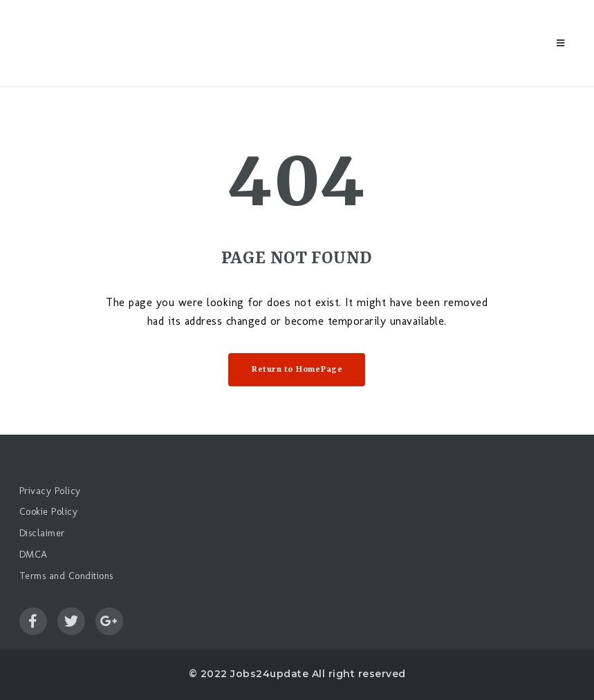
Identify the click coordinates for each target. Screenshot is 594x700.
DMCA (34, 555)
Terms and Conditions (66, 576)
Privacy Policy (50, 491)
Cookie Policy (49, 512)
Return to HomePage (297, 370)
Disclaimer (42, 533)
